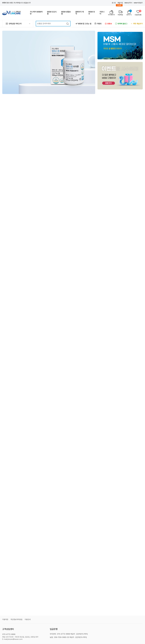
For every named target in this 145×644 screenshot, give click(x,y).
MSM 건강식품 (52, 13)
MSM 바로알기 (138, 3)
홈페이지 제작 (80, 13)
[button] (18, 24)
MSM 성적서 (128, 3)
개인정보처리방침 (16, 619)
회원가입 (120, 3)
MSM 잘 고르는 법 (83, 24)
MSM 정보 (92, 13)
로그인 (114, 3)
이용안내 (28, 619)
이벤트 (98, 24)
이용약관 (5, 619)
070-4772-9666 (9, 634)
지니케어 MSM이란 (36, 13)
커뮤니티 (102, 13)
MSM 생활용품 (66, 13)
